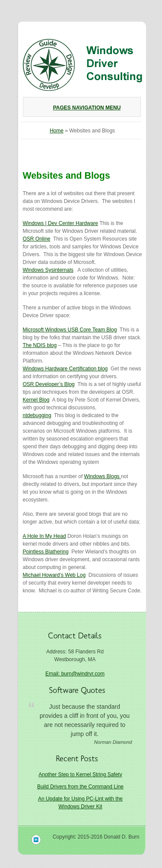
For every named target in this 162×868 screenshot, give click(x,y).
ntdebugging (37, 415)
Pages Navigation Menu (81, 108)
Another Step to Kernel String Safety (80, 775)
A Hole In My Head (44, 536)
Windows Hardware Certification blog (65, 369)
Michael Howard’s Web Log (54, 575)
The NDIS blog (40, 345)
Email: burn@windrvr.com (75, 674)
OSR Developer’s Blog (49, 384)
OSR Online (37, 239)
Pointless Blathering (46, 552)
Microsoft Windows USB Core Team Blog (70, 330)
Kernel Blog (36, 400)
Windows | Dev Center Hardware (61, 223)
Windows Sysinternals (48, 270)
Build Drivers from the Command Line (80, 787)
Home (57, 131)
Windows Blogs (103, 476)
